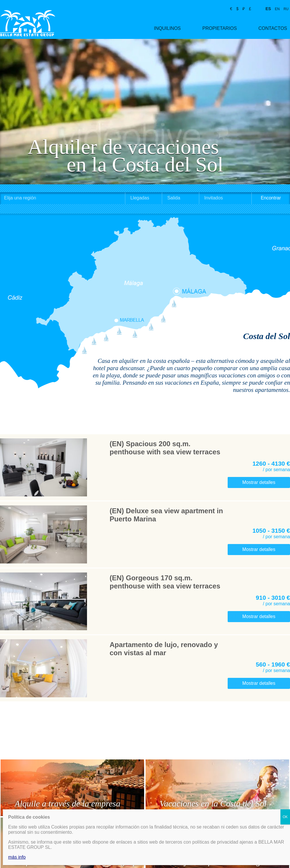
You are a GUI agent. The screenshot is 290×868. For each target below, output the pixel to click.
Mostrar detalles (259, 482)
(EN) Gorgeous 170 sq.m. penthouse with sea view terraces (165, 582)
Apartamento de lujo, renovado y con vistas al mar (164, 649)
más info (17, 857)
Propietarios (220, 28)
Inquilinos (167, 28)
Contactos (273, 28)
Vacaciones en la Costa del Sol (213, 803)
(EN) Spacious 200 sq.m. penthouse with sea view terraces (165, 448)
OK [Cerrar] (285, 817)
